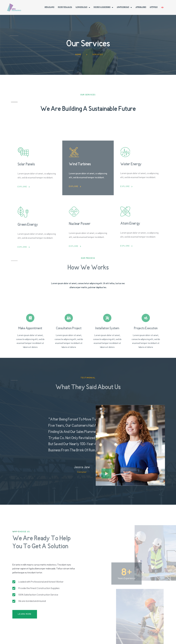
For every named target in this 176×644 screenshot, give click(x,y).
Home (78, 55)
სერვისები (83, 7)
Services (98, 55)
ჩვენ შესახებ (65, 7)
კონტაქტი (141, 7)
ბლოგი (154, 7)
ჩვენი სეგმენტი (103, 7)
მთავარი (49, 7)
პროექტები (124, 7)
